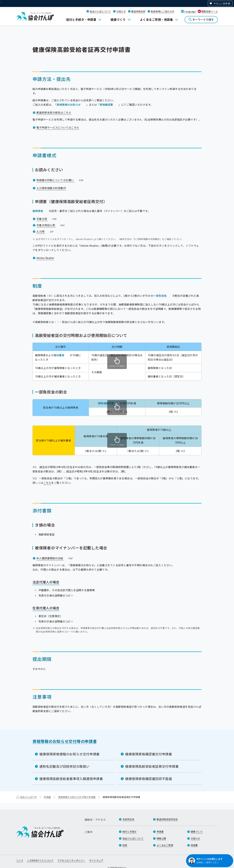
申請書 (47, 797)
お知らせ (121, 11)
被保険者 (38, 211)
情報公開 (161, 838)
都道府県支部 (138, 11)
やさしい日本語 (222, 3)
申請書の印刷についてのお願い (60, 180)
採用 (125, 845)
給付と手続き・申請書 (81, 19)
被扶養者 (59, 355)
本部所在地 (128, 819)
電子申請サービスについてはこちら (58, 127)
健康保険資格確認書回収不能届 (149, 779)
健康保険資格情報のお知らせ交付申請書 (69, 754)
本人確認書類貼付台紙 (55, 558)
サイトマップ (96, 860)
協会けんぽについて (100, 11)
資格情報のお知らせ (69, 105)
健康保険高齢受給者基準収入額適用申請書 (71, 779)
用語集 (194, 845)
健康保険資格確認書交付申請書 (149, 754)
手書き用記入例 (51, 225)
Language (190, 11)
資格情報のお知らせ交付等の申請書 (65, 741)
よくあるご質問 (165, 845)
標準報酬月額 (106, 403)
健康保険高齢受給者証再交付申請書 (152, 766)
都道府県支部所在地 (167, 819)
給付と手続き (130, 832)
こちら (47, 483)
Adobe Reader (45, 258)
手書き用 (47, 219)
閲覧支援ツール (210, 11)
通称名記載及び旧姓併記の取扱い (64, 766)
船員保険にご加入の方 (162, 11)
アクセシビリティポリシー (71, 860)
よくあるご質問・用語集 (156, 19)
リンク (20, 860)
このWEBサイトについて (40, 860)
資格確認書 (106, 105)
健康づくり (118, 19)
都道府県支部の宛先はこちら (54, 112)
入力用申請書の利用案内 (51, 188)
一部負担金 (160, 296)
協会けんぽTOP (28, 797)
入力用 (45, 231)
